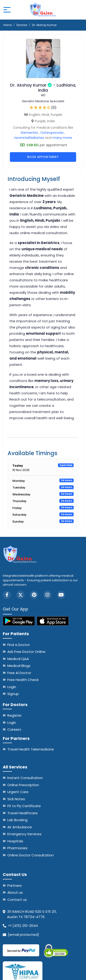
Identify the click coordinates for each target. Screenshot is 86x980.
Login (12, 687)
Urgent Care (18, 792)
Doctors (22, 25)
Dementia (29, 132)
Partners (15, 885)
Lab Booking (17, 820)
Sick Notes (16, 799)
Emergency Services (24, 834)
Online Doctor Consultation (31, 855)
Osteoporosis (52, 132)
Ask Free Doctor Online (26, 652)
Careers (14, 729)
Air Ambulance (20, 827)
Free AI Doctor (19, 673)
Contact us (17, 900)
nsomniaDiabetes (29, 138)
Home (8, 25)
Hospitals (15, 841)
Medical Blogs (19, 666)
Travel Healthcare (22, 813)
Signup (13, 694)
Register (14, 715)
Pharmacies (17, 848)
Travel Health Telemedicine (31, 749)
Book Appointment (43, 157)
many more (62, 138)
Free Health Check (23, 680)
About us (15, 892)
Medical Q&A (18, 659)
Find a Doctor (19, 645)
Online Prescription (23, 785)
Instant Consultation (25, 778)
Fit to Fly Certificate (24, 806)
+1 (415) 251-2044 (23, 926)
